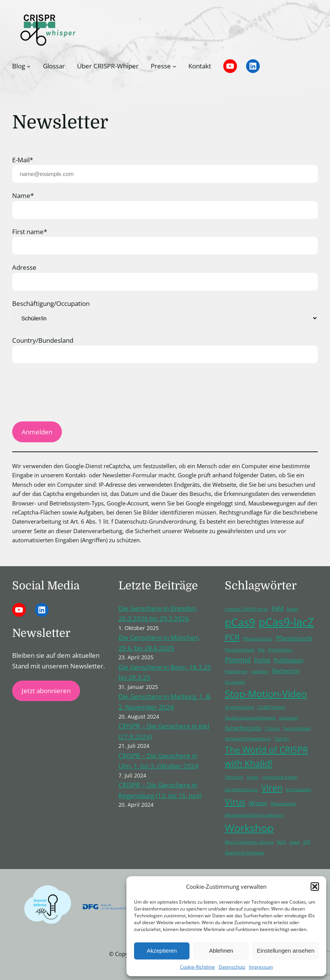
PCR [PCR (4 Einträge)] (232, 637)
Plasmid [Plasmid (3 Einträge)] (238, 660)
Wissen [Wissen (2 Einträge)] (258, 803)
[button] (315, 887)
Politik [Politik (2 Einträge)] (262, 660)
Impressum (261, 967)
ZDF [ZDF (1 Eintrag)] (307, 842)
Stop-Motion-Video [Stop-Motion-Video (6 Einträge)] (266, 694)
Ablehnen (221, 951)
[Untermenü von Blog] (28, 66)
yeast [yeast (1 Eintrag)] (294, 842)
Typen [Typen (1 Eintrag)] (253, 777)
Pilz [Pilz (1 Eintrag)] (261, 650)
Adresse (24, 267)
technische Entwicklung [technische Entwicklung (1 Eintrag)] (248, 739)
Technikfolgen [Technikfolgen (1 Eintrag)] (297, 728)
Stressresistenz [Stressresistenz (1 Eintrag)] (239, 707)
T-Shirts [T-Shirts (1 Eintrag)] (272, 728)
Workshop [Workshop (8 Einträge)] (249, 828)
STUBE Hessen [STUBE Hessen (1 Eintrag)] (271, 707)
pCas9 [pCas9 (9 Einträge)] (240, 622)
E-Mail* (23, 160)
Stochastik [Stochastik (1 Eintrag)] (235, 682)
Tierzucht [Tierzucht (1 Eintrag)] (234, 777)
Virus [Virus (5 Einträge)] (235, 802)
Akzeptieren (162, 951)
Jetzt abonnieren (46, 691)
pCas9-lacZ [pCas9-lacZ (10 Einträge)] (286, 622)
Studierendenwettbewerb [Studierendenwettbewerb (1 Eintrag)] (250, 718)
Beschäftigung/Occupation (51, 303)
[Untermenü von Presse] (174, 66)
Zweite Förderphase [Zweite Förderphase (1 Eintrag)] (245, 853)
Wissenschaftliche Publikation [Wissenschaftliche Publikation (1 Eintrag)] (254, 815)
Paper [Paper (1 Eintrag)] (293, 609)
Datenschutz (232, 967)
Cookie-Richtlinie (197, 967)
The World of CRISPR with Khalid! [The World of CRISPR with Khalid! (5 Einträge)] (266, 757)
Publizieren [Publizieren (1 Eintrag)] (236, 671)
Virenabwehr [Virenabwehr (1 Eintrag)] (299, 790)
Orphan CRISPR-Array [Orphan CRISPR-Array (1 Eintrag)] (246, 609)
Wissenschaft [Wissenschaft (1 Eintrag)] (283, 804)
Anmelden (37, 432)
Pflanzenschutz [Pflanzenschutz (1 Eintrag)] (258, 639)
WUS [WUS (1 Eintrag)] (281, 842)
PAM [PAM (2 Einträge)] (277, 608)
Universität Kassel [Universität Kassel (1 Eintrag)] (279, 777)
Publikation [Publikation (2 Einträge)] (289, 660)
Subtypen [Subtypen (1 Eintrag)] (289, 718)
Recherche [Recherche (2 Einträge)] (286, 671)
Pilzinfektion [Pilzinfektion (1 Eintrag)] (280, 650)
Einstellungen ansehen (286, 951)
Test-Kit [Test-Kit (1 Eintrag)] (282, 739)
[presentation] (70, 396)
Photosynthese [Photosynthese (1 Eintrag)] (240, 650)
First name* (30, 232)
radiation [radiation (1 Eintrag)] (260, 671)
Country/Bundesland (43, 340)
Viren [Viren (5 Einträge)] (272, 788)
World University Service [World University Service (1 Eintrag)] (249, 842)
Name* (23, 196)
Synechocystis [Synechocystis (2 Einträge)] (243, 728)
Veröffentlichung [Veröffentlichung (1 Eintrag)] (241, 790)
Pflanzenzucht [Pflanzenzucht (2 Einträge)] (294, 638)
